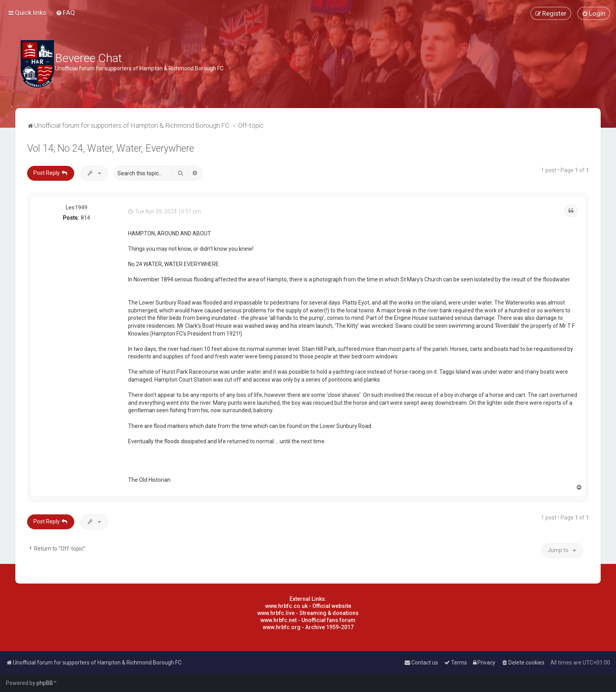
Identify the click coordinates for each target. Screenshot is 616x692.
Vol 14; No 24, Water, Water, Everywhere (111, 148)
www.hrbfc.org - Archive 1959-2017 (308, 627)
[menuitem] (65, 13)
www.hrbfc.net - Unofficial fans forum (308, 620)
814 (85, 218)
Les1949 (76, 207)
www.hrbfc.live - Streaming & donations (308, 613)
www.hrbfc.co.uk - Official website (308, 606)
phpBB (45, 683)
